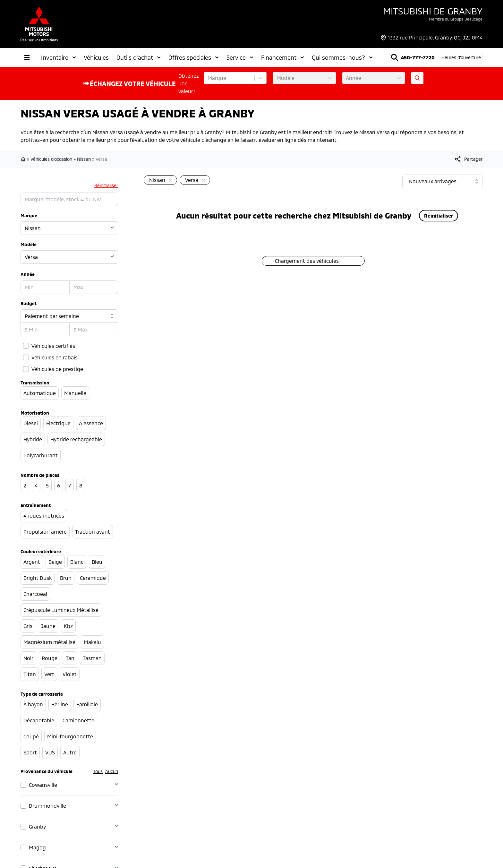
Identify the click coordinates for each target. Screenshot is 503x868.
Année (28, 274)
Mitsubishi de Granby (433, 11)
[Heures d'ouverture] (461, 57)
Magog (37, 847)
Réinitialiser (106, 185)
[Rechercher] (395, 57)
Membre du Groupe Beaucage (456, 19)
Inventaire (59, 57)
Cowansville (43, 785)
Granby (37, 826)
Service (240, 57)
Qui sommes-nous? (342, 57)
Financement (283, 57)
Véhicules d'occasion (51, 159)
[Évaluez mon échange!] (417, 78)
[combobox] (208, 78)
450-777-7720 (418, 57)
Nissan (84, 159)
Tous (98, 771)
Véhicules (96, 57)
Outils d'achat (139, 57)
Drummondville (47, 806)
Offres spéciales (194, 57)
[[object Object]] (468, 159)
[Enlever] (169, 181)
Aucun (112, 771)
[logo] (39, 24)
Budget (29, 303)
